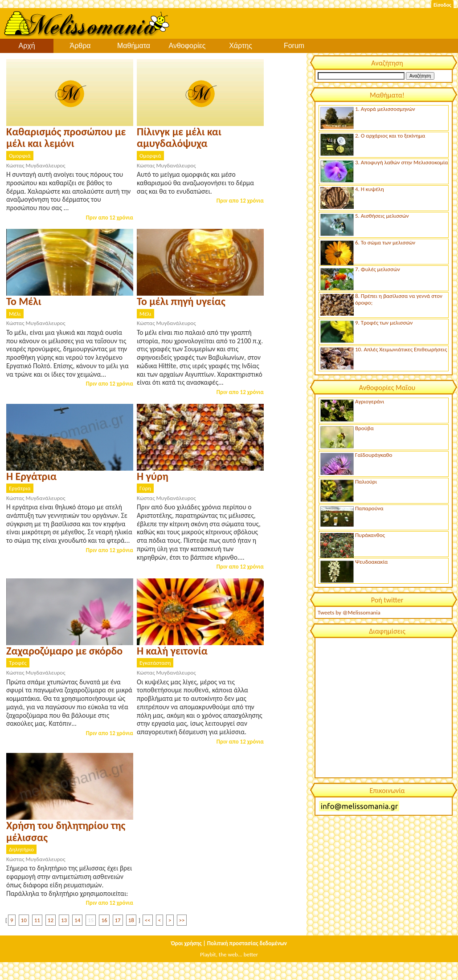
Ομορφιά (20, 156)
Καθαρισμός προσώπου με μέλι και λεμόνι (66, 137)
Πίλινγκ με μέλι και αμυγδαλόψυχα (179, 137)
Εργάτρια (20, 488)
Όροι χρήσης (186, 943)
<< (148, 920)
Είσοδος (442, 5)
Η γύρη (153, 476)
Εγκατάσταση (155, 663)
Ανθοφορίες (187, 46)
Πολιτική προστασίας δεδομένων (247, 943)
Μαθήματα (134, 46)
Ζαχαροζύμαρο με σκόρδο (64, 651)
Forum (294, 46)
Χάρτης (241, 46)
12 (51, 920)
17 (118, 920)
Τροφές (18, 663)
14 (77, 920)
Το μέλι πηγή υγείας (181, 301)
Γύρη (145, 488)
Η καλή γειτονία (172, 651)
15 (91, 920)
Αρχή (27, 46)
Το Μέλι (24, 301)
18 (131, 920)
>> (182, 920)
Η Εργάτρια (31, 476)
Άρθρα (80, 46)
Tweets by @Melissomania (349, 612)
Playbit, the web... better (229, 954)
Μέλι (15, 314)
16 (104, 920)
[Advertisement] (383, 707)
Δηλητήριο (21, 849)
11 (37, 920)
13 (64, 920)
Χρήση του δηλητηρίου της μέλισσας (66, 831)
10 (24, 920)
